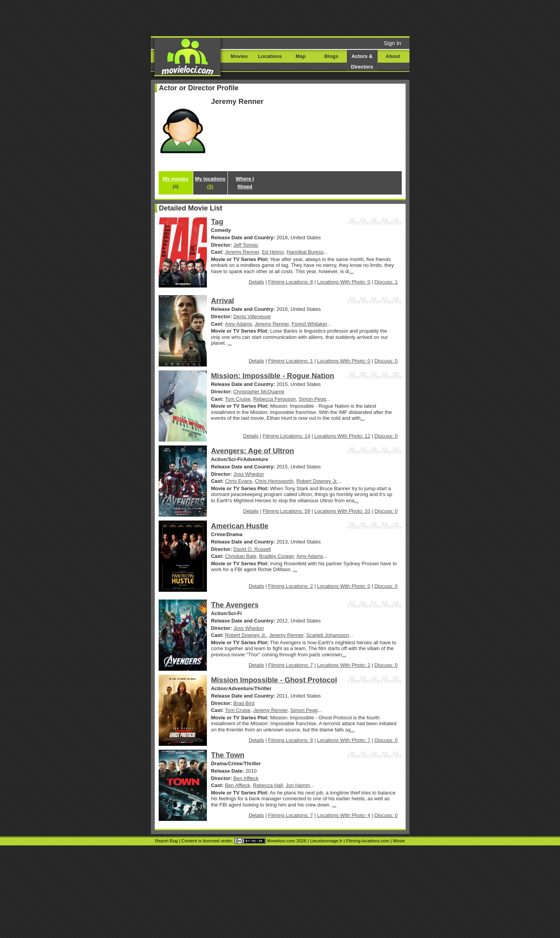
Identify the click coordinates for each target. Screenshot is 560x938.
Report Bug (166, 841)
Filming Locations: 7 (291, 665)
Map (301, 56)
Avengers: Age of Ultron (253, 451)
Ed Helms (273, 252)
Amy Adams (239, 324)
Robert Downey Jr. (317, 481)
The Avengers (235, 605)
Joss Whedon (248, 474)
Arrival (223, 301)
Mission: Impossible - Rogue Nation (273, 376)
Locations (270, 56)
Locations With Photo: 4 (344, 815)
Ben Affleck (246, 778)
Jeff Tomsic (246, 245)
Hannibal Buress (305, 252)
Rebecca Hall (268, 785)
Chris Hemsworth (274, 481)
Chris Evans (239, 481)
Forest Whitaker (309, 324)
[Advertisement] (339, 18)
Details (256, 282)
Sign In (393, 43)
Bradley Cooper (276, 556)
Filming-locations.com (368, 841)
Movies (239, 56)
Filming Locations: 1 (291, 361)
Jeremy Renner (242, 252)
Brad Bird (244, 703)
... (351, 271)
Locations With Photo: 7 (344, 740)
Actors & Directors (362, 61)
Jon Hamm (298, 785)
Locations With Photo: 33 (342, 511)
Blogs (331, 56)
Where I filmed (245, 183)
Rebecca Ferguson (274, 399)
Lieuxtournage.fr (326, 841)
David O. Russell (252, 549)
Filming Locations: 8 (291, 282)
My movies (175, 183)
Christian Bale (241, 556)
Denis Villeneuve (252, 316)
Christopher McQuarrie (259, 392)
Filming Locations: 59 (286, 511)
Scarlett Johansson (327, 635)
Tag (217, 222)
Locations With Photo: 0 (344, 282)
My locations (210, 183)
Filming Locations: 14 (286, 436)
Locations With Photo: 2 (344, 665)
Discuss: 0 (386, 361)
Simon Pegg (312, 399)
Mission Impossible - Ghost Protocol (274, 680)
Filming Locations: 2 (291, 586)
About (393, 56)
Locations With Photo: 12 (342, 436)
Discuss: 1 (386, 282)
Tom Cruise (238, 399)
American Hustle (240, 526)
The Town (228, 755)
